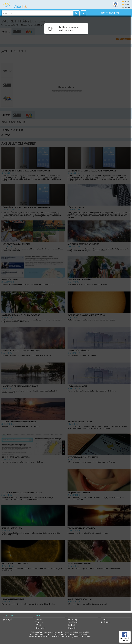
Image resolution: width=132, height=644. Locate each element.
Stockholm (73, 622)
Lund (103, 619)
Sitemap (88, 636)
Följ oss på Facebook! (125, 636)
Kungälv (72, 628)
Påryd (9, 619)
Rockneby (40, 628)
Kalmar (39, 619)
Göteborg (73, 619)
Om (110, 13)
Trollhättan (106, 622)
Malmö (72, 625)
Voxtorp (39, 622)
